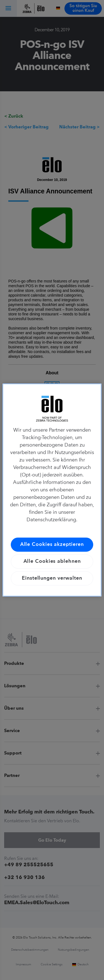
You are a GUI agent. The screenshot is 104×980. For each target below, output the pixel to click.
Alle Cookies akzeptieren (52, 544)
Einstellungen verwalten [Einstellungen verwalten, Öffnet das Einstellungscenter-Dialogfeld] (52, 578)
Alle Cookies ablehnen (52, 561)
